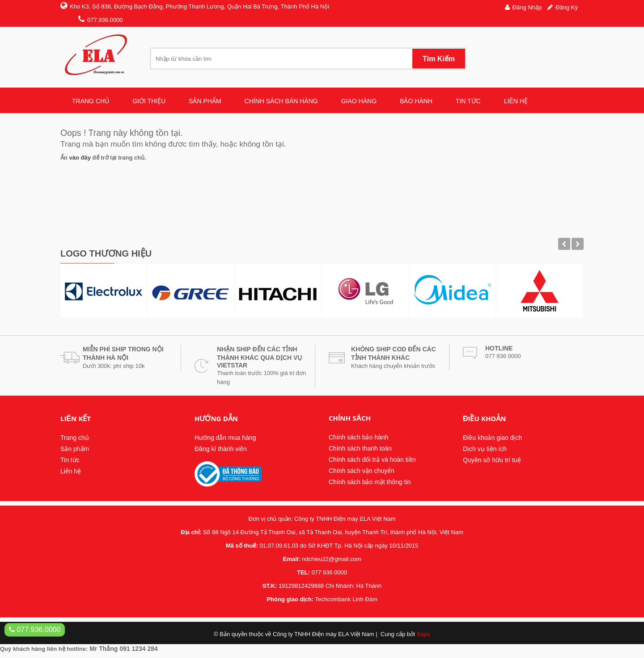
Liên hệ (71, 471)
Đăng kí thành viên (221, 449)
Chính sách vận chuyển (362, 471)
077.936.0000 (35, 630)
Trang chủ (75, 438)
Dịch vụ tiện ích (485, 449)
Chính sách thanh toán (360, 448)
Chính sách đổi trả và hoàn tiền (372, 460)
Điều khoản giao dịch (492, 438)
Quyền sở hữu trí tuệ (492, 460)
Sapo (424, 634)
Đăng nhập (527, 7)
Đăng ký (567, 7)
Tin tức (70, 460)
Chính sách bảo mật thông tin (370, 482)
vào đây (80, 158)
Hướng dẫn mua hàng (225, 438)
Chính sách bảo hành (358, 437)
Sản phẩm (75, 449)
